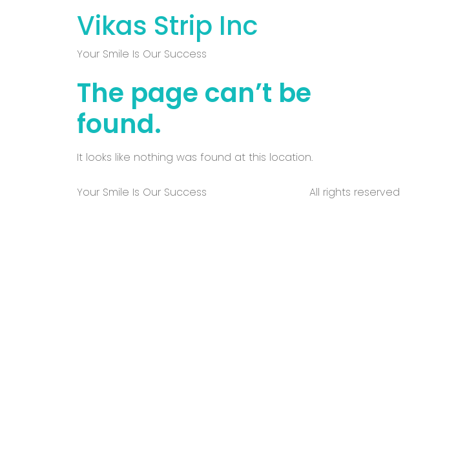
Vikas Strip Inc (167, 26)
